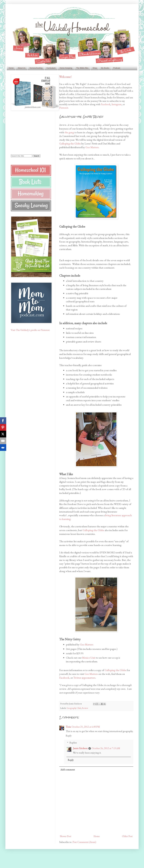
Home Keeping (66, 68)
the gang (69, 132)
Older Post (127, 836)
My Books (105, 68)
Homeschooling (36, 68)
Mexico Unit (89, 658)
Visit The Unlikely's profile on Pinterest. (30, 330)
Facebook (106, 104)
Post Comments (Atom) (84, 842)
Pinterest (64, 108)
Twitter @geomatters (84, 678)
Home (11, 68)
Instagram (117, 104)
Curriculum (51, 68)
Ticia (68, 727)
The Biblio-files (82, 68)
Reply (69, 736)
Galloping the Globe (70, 143)
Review (85, 708)
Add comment (68, 770)
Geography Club (74, 708)
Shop (95, 68)
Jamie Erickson (80, 748)
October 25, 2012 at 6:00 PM (86, 727)
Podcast (117, 68)
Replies (73, 743)
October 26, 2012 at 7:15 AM (106, 748)
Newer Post (66, 836)
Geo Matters (92, 147)
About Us (22, 68)
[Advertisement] (28, 132)
